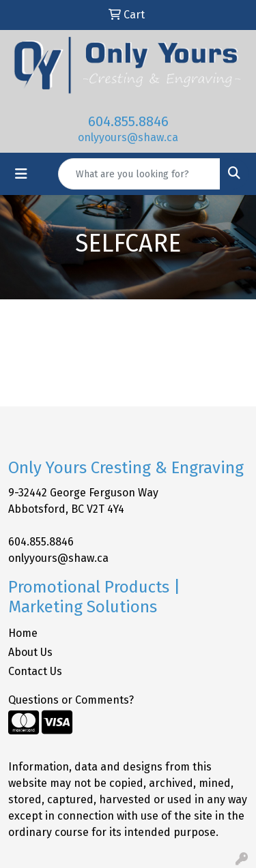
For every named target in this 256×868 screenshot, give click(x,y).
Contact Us (35, 671)
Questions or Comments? (71, 700)
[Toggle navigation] (21, 174)
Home (23, 633)
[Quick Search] (139, 174)
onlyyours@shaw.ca (128, 137)
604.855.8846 (128, 121)
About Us (30, 652)
